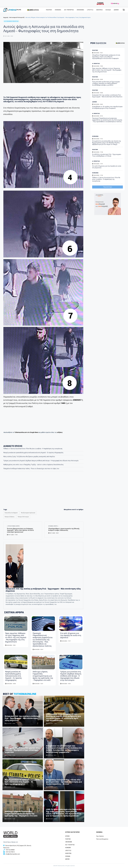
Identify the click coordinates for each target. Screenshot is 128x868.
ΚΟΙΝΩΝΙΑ (58, 10)
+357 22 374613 (10, 852)
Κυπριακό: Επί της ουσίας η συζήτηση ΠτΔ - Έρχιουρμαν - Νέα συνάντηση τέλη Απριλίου (43, 590)
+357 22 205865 (10, 850)
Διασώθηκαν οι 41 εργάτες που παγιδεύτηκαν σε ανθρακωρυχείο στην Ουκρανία (107, 107)
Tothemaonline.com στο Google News (26, 432)
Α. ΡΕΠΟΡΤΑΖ (96, 63)
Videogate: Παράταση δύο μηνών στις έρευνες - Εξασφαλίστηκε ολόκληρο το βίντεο (22, 750)
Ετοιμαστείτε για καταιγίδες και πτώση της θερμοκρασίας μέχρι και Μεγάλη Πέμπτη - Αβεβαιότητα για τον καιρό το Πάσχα (107, 143)
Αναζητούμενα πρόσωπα (28, 513)
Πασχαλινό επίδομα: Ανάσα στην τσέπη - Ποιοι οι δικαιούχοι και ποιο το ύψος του (31, 469)
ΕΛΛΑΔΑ (108, 10)
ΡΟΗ (98, 43)
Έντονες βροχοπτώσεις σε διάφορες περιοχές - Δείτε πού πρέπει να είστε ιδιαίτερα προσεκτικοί (20, 530)
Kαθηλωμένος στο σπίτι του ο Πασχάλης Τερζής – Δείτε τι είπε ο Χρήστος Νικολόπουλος (33, 465)
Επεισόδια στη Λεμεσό (11, 513)
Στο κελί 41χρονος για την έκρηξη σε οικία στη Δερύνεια (71, 635)
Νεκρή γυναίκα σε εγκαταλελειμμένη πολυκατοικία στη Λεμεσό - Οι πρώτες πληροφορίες (13, 676)
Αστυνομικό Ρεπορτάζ (17, 17)
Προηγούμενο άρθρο (13, 526)
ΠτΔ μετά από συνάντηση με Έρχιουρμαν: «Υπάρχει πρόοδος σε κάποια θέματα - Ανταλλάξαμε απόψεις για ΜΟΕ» (106, 83)
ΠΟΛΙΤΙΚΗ (49, 10)
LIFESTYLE (90, 10)
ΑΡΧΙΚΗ (67, 836)
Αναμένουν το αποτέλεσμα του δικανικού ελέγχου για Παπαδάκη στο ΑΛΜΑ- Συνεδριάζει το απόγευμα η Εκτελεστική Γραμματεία (64, 749)
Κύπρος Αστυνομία (23, 517)
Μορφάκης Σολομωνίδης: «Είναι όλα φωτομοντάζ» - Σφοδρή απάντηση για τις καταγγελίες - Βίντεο (64, 782)
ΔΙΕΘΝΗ (116, 10)
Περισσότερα (108, 187)
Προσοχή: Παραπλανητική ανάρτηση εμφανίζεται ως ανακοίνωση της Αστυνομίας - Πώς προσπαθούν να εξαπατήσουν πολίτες (43, 640)
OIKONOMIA (69, 842)
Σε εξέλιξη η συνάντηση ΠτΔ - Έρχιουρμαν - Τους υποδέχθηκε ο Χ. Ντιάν (107, 155)
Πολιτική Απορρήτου (102, 839)
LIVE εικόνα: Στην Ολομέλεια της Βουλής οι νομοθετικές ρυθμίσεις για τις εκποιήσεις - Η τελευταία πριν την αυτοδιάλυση (63, 717)
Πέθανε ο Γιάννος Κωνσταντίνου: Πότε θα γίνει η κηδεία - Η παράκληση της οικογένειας (106, 179)
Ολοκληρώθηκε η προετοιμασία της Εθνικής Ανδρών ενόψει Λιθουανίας (64, 529)
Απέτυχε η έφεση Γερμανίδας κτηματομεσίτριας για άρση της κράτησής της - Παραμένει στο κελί (43, 676)
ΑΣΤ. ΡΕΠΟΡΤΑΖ (69, 10)
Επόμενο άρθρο (53, 526)
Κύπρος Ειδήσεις (10, 517)
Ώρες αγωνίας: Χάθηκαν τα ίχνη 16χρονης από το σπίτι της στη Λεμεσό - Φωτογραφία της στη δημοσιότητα (16, 637)
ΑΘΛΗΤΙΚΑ (99, 10)
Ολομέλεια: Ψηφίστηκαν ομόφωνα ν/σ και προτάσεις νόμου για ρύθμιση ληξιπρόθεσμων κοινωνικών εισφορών (106, 57)
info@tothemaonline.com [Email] (13, 854)
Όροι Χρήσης (100, 836)
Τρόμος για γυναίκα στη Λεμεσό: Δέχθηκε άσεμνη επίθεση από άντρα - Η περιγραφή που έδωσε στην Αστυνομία (41, 461)
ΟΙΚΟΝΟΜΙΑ (80, 10)
